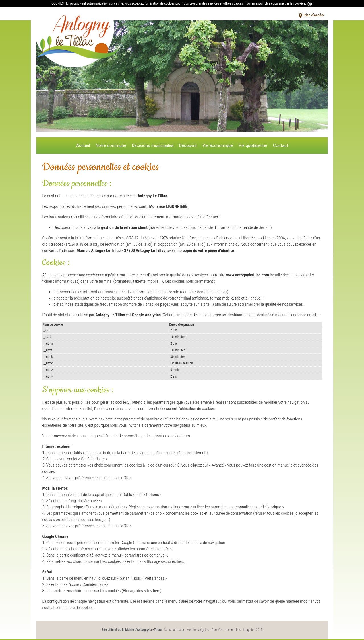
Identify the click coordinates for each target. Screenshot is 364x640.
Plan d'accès (314, 15)
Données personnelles (226, 631)
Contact (281, 145)
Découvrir (188, 145)
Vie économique (218, 145)
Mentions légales (198, 631)
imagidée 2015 (253, 631)
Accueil (83, 145)
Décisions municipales (153, 145)
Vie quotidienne (253, 145)
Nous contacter (174, 631)
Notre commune (111, 145)
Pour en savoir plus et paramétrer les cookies (275, 3)
